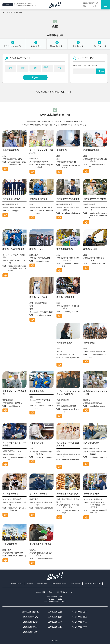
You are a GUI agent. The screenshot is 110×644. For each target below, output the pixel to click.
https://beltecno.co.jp (97, 406)
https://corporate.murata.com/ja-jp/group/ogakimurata (17, 268)
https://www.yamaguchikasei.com (98, 511)
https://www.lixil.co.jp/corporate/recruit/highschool (98, 215)
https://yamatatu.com (97, 263)
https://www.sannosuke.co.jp (71, 511)
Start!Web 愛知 (80, 617)
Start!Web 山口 (55, 627)
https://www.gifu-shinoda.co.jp (71, 166)
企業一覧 (30, 584)
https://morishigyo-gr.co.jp (71, 265)
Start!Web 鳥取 (30, 627)
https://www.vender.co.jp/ (17, 459)
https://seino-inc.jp (42, 261)
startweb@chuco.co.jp (57, 601)
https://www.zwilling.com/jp (71, 410)
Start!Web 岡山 (80, 622)
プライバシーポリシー (93, 584)
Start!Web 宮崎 (30, 632)
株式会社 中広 (53, 592)
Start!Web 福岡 (80, 627)
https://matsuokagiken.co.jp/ (98, 458)
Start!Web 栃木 (80, 612)
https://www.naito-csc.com (98, 166)
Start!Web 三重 (55, 622)
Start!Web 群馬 (30, 617)
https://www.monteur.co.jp (71, 461)
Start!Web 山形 (55, 612)
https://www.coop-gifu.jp (44, 558)
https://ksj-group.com (70, 311)
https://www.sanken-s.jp (17, 556)
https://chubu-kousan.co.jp (44, 407)
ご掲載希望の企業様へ (59, 584)
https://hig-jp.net (14, 211)
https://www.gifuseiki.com (71, 359)
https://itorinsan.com (43, 315)
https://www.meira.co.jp (44, 457)
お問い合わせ (76, 584)
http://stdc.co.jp (14, 406)
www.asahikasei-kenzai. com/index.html (17, 163)
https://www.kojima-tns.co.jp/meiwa (17, 509)
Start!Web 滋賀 (30, 622)
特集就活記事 (42, 584)
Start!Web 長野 (55, 617)
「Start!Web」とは (16, 584)
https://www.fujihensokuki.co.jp (44, 212)
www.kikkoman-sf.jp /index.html (44, 166)
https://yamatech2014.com (44, 509)
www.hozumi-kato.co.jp (71, 213)
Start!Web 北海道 (30, 612)
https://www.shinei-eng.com (98, 356)
